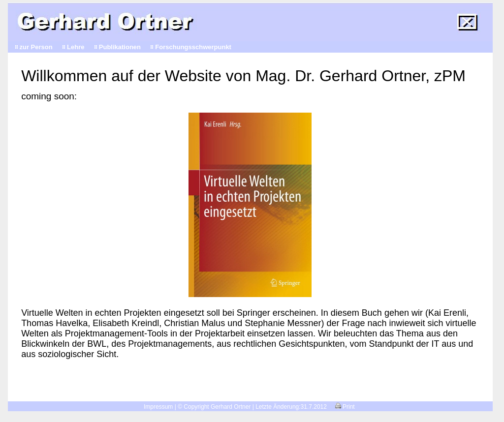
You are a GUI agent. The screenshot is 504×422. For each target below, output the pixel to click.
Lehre (76, 47)
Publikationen (120, 47)
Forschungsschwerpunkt (193, 47)
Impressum (158, 407)
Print (345, 407)
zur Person (36, 47)
